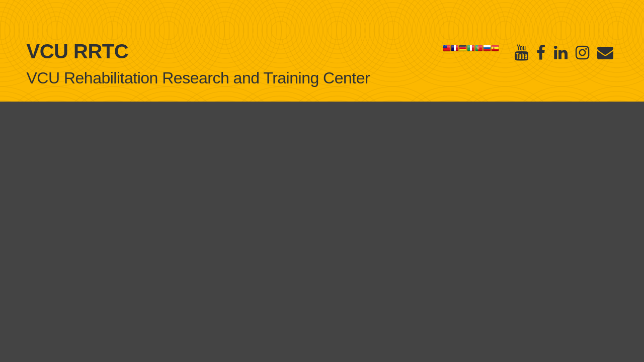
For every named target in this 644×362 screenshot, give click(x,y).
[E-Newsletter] (605, 52)
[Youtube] (521, 52)
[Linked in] (561, 52)
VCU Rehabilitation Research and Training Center (198, 78)
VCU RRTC (78, 51)
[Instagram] (582, 52)
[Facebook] (541, 52)
